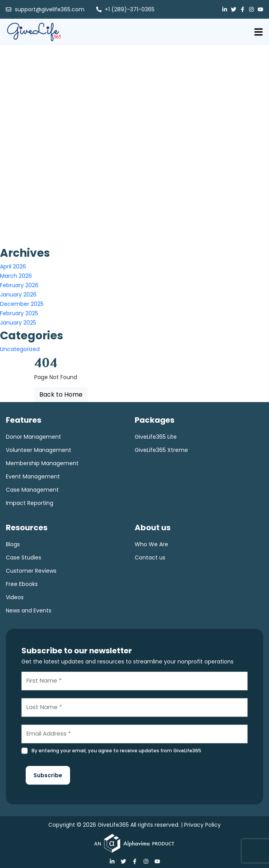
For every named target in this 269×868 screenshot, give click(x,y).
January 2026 (18, 295)
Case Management (32, 490)
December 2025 (22, 304)
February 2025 (19, 313)
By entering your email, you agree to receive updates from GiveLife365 (116, 751)
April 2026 (13, 266)
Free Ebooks (22, 584)
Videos (15, 597)
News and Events (29, 610)
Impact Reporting (30, 503)
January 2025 (18, 323)
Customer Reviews (31, 571)
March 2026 (16, 276)
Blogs (13, 544)
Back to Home (61, 394)
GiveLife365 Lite (156, 437)
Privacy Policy (202, 825)
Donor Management (33, 437)
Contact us (150, 557)
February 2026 (19, 285)
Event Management (33, 476)
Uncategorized (20, 349)
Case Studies (24, 557)
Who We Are (151, 544)
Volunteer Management (39, 450)
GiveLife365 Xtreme (161, 450)
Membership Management (42, 463)
